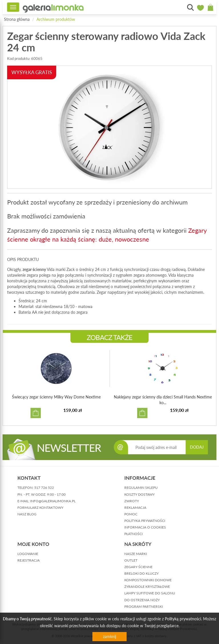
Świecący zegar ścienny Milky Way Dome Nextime (56, 397)
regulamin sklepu (141, 488)
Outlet (131, 560)
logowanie (28, 554)
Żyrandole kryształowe (147, 587)
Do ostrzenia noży (142, 600)
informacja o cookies (145, 527)
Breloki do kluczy (141, 573)
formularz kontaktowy (40, 508)
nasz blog (27, 514)
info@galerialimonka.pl (53, 501)
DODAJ (197, 447)
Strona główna (17, 19)
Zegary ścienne (138, 567)
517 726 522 (44, 488)
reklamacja (135, 508)
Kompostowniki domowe (148, 580)
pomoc (131, 514)
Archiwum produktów (56, 19)
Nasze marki (136, 554)
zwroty (132, 501)
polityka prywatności (145, 521)
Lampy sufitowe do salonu (150, 593)
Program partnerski (144, 606)
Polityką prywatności (183, 619)
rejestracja (29, 560)
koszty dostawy (139, 494)
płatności (133, 534)
